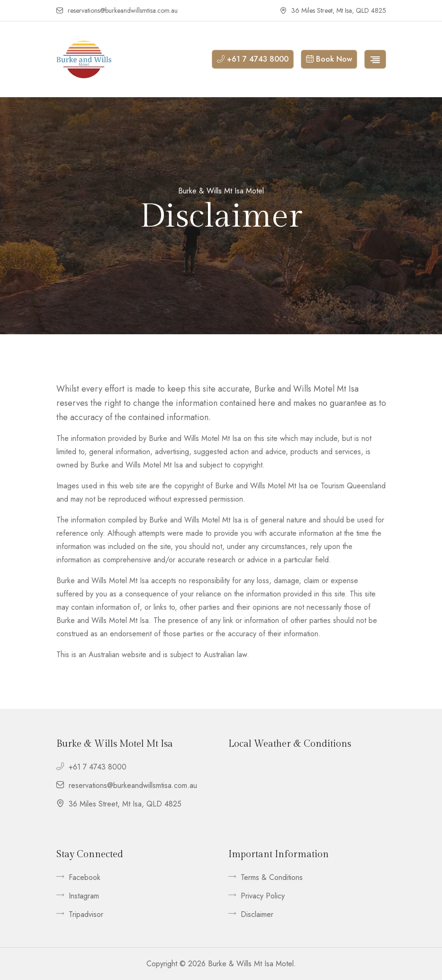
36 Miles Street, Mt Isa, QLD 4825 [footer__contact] (119, 804)
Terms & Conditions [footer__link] (266, 877)
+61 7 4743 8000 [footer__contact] (91, 767)
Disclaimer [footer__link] (251, 914)
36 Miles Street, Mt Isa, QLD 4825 (333, 11)
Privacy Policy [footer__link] (257, 896)
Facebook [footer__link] (78, 877)
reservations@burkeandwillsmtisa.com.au (117, 11)
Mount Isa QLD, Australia (307, 798)
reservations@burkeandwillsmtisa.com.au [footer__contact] (127, 785)
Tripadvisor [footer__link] (80, 914)
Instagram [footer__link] (78, 896)
